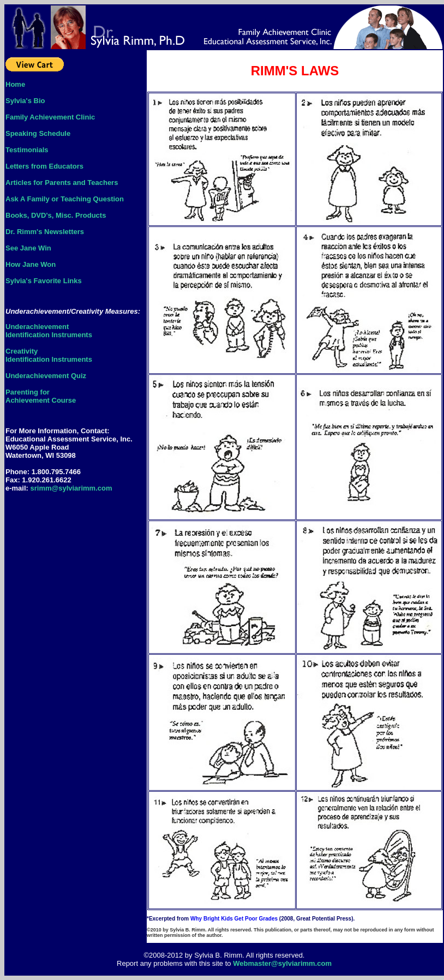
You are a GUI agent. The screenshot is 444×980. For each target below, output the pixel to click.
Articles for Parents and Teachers (62, 183)
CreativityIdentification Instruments (49, 355)
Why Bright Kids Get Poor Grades (235, 919)
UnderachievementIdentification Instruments (49, 331)
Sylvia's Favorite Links (44, 281)
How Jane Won (31, 264)
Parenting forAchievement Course (41, 396)
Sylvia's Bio (25, 101)
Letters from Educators (44, 166)
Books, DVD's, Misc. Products (56, 215)
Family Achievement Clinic (50, 117)
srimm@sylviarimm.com (71, 488)
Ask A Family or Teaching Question (65, 199)
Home (15, 84)
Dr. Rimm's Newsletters (45, 232)
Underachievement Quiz (46, 376)
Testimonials (27, 150)
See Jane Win (28, 248)
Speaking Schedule (38, 133)
